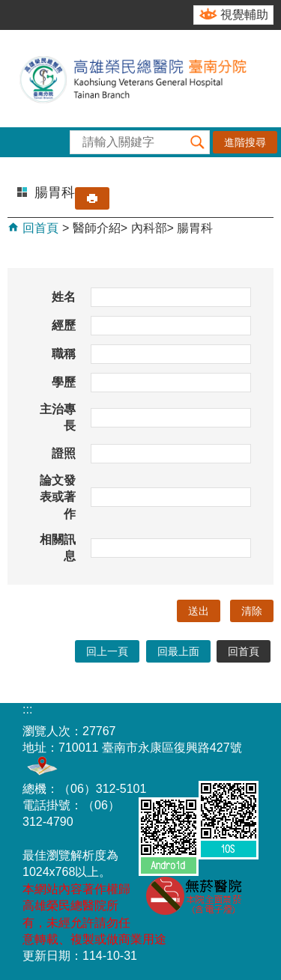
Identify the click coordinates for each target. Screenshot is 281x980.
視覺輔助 (244, 15)
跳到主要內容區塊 (8, 8)
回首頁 (39, 228)
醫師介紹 (97, 228)
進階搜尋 (245, 142)
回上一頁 (107, 651)
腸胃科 (195, 228)
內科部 (149, 228)
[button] (198, 142)
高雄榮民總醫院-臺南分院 (140, 79)
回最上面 (178, 651)
